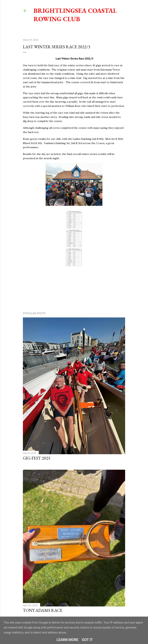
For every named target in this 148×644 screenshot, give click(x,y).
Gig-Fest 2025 (37, 458)
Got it (87, 640)
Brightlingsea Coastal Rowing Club (75, 15)
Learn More (68, 640)
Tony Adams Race (43, 610)
